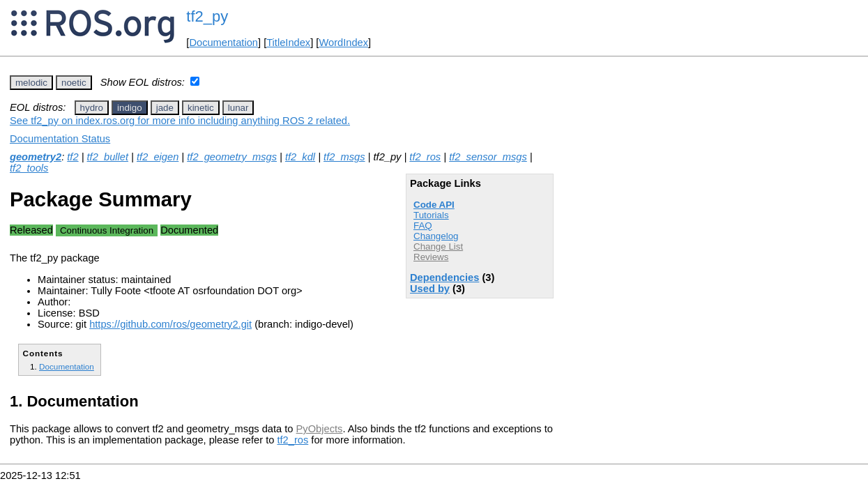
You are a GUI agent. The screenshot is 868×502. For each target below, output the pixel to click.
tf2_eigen (158, 157)
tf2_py (207, 16)
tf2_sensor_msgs (488, 157)
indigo (130, 108)
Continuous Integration (107, 230)
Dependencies (444, 277)
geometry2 (36, 157)
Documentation (223, 43)
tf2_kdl (300, 157)
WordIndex (343, 43)
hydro (92, 108)
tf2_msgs (344, 157)
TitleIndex (288, 43)
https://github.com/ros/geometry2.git (170, 324)
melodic (31, 83)
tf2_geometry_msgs (232, 157)
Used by (430, 289)
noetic (74, 83)
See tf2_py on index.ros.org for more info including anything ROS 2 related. (180, 121)
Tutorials (431, 215)
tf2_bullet (108, 157)
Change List (438, 246)
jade (165, 108)
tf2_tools (29, 168)
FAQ (423, 226)
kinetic (201, 108)
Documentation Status (60, 139)
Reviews (431, 257)
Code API (434, 205)
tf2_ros (425, 157)
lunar (238, 108)
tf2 (73, 157)
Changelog (436, 236)
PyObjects (320, 429)
